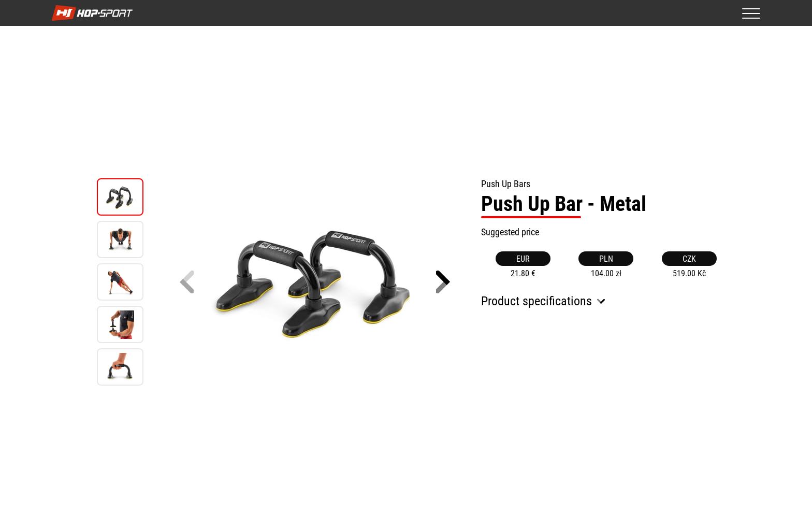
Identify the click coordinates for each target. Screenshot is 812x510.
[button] (443, 282)
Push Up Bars (506, 184)
